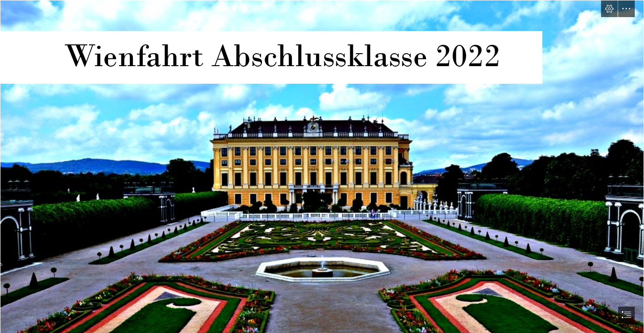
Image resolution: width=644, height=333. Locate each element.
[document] (322, 166)
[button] (609, 9)
